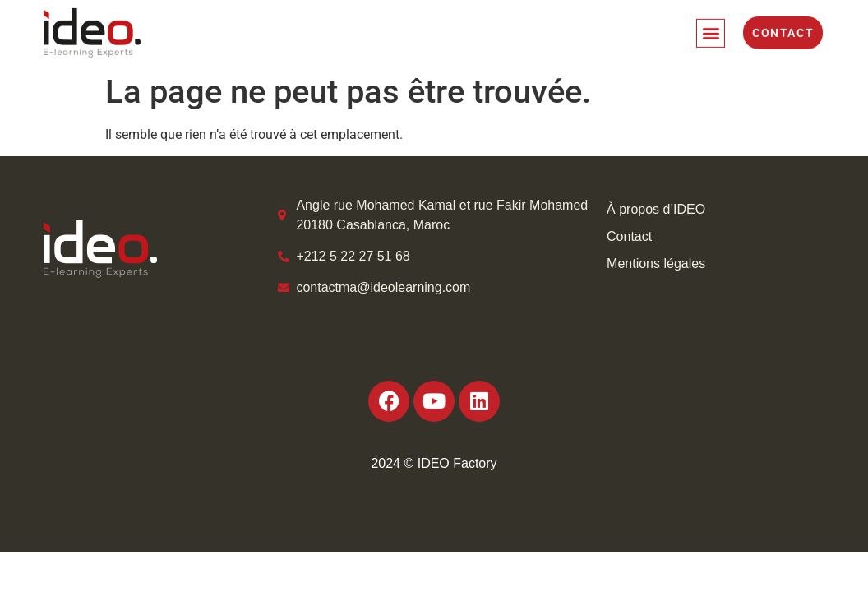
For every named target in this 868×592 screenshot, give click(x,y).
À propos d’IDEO (656, 209)
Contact (629, 236)
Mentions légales (656, 264)
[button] (711, 29)
